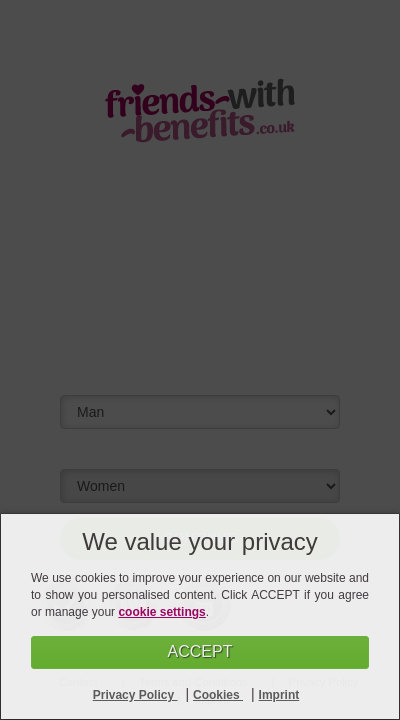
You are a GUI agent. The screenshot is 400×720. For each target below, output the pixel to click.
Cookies (218, 695)
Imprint (279, 695)
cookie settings (161, 612)
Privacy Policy (135, 695)
